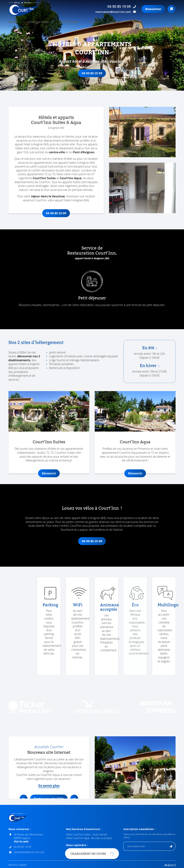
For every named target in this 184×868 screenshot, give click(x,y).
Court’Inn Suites (44, 178)
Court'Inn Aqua (71, 178)
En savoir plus (49, 786)
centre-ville (57, 152)
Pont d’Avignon (84, 152)
